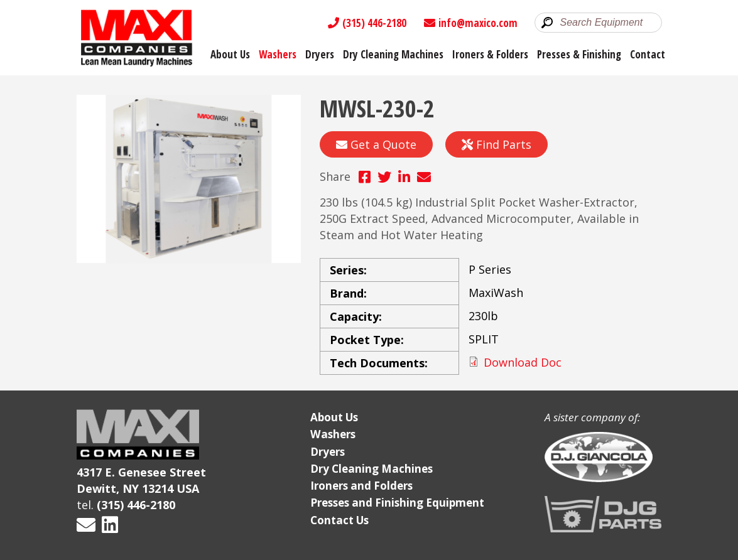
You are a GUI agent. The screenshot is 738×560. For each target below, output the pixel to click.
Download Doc (523, 362)
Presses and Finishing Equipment (397, 503)
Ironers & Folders (490, 54)
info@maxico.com (471, 23)
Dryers (320, 54)
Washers (278, 54)
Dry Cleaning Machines (393, 54)
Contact (648, 54)
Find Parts (497, 144)
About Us (230, 54)
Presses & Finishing (579, 54)
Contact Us (339, 520)
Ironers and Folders (361, 486)
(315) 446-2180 (367, 23)
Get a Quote (376, 144)
